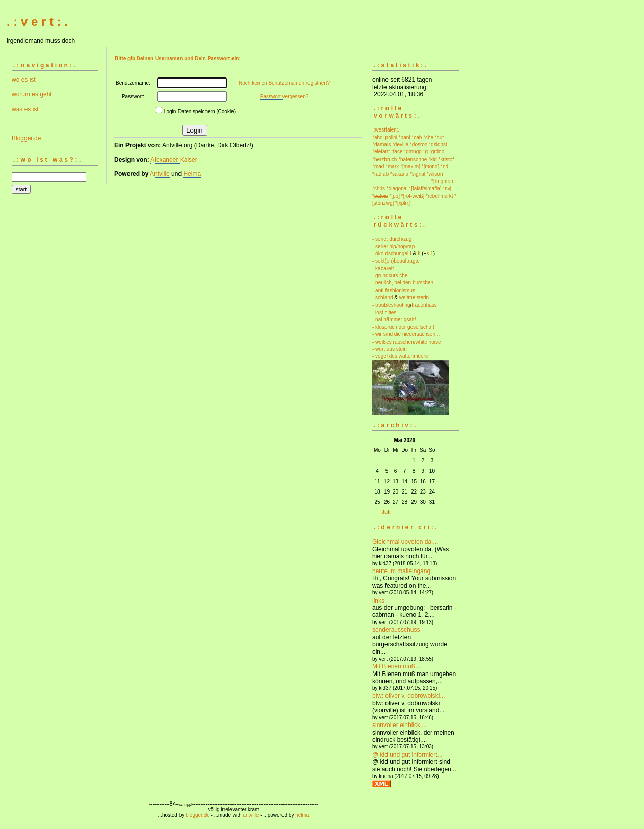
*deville (400, 145)
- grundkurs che (390, 276)
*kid (433, 159)
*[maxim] (410, 166)
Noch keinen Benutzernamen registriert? (284, 83)
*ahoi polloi (385, 137)
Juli (386, 512)
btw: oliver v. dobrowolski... (409, 696)
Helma (192, 174)
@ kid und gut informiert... (407, 755)
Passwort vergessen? (285, 97)
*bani (405, 137)
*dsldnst (438, 145)
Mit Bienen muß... (396, 666)
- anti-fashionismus (394, 290)
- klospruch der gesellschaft (403, 327)
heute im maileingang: (402, 571)
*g (426, 152)
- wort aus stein (390, 349)
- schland (383, 297)
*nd (444, 166)
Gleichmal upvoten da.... (405, 542)
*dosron (419, 145)
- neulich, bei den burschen (403, 283)
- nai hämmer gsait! (394, 319)
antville (251, 815)
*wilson (435, 174)
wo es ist (24, 80)
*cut (439, 137)
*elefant (381, 152)
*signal (418, 174)
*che (428, 137)
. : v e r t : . (37, 22)
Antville (160, 174)
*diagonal (397, 188)
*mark (392, 166)
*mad (378, 166)
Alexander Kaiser (174, 160)
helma (302, 815)
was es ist (25, 109)
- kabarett (383, 268)
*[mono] (430, 166)
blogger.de (198, 815)
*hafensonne (413, 159)
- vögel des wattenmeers (400, 356)
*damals (381, 145)
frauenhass (424, 305)
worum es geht (32, 94)
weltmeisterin (414, 297)
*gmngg (413, 152)
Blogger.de (26, 138)
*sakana (399, 174)
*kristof (446, 159)
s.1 (430, 254)
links (378, 601)
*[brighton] (443, 181)
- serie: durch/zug (392, 239)
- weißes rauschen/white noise (407, 342)
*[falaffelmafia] (425, 188)
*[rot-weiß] (413, 196)
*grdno (437, 152)
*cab (417, 137)
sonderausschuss (396, 630)
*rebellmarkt (439, 196)
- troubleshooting (391, 305)
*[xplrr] (403, 203)
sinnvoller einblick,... (400, 725)
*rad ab (380, 174)
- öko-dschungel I (392, 254)
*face (397, 152)
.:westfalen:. (386, 130)
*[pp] (394, 196)
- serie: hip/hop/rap (393, 247)
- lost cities (384, 312)
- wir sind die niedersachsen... (406, 334)
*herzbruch (384, 159)
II (419, 254)
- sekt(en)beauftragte (396, 261)
